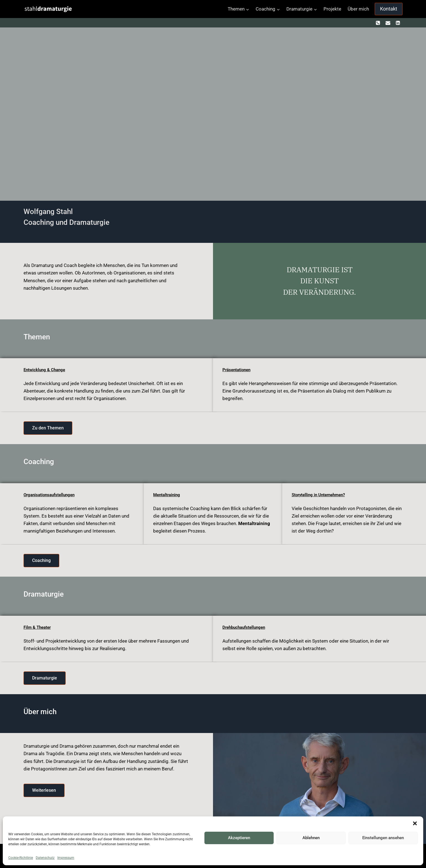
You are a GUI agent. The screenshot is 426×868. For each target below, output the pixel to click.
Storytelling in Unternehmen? (321, 495)
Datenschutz (45, 858)
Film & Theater (38, 627)
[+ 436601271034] (378, 23)
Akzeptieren (239, 838)
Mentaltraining (168, 495)
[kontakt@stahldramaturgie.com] (388, 23)
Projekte (332, 9)
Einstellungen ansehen (383, 838)
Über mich (358, 9)
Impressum (66, 858)
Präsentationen (238, 370)
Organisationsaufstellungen (51, 495)
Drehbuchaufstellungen (246, 627)
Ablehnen (311, 838)
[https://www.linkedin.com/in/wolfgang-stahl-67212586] (398, 23)
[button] (415, 823)
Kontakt (389, 9)
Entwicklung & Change (46, 370)
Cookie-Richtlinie (21, 858)
